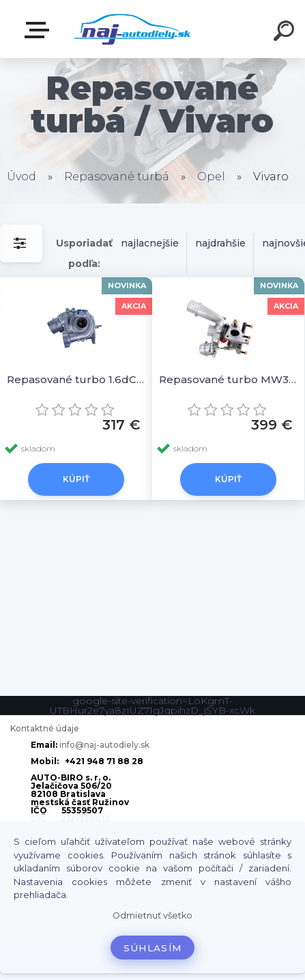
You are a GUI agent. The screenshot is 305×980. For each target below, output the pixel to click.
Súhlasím (153, 948)
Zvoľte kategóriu (40, 30)
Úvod (21, 177)
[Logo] (132, 29)
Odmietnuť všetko (152, 915)
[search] (286, 33)
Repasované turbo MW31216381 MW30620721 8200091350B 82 (228, 379)
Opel (211, 177)
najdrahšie (220, 243)
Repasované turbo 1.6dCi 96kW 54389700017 (76, 379)
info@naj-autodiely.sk (104, 745)
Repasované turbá (117, 177)
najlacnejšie (150, 243)
